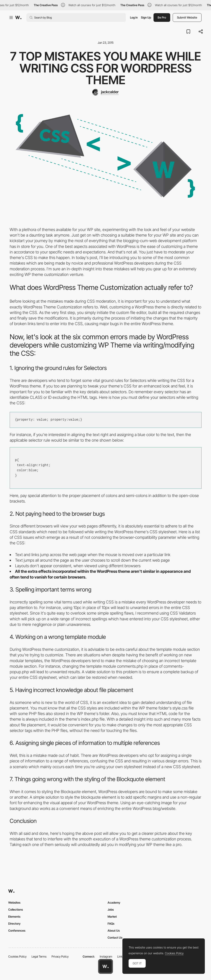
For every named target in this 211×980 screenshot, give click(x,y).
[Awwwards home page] (105, 966)
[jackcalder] (105, 92)
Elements (14, 916)
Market (112, 916)
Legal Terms (39, 956)
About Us (114, 930)
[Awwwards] (18, 17)
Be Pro (162, 17)
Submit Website (187, 17)
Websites (14, 902)
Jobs (111, 909)
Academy (114, 902)
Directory (14, 923)
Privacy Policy (60, 956)
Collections (16, 909)
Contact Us (115, 937)
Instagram (106, 956)
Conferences (17, 930)
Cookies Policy (17, 956)
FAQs (111, 923)
